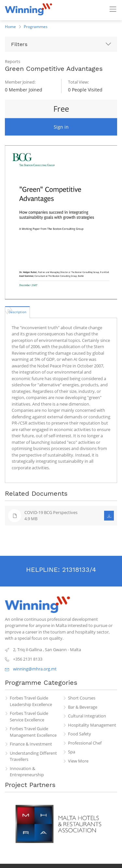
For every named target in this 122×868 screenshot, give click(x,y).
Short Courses (82, 698)
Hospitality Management (92, 725)
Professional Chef (85, 743)
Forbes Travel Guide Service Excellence (29, 716)
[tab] (17, 312)
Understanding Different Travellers (33, 756)
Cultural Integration (87, 716)
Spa (72, 752)
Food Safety (80, 734)
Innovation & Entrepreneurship (27, 772)
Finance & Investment (31, 744)
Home (10, 27)
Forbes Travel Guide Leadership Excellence (31, 701)
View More (78, 761)
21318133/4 (79, 570)
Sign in (61, 127)
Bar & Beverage (83, 707)
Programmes (36, 27)
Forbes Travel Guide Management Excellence (33, 732)
